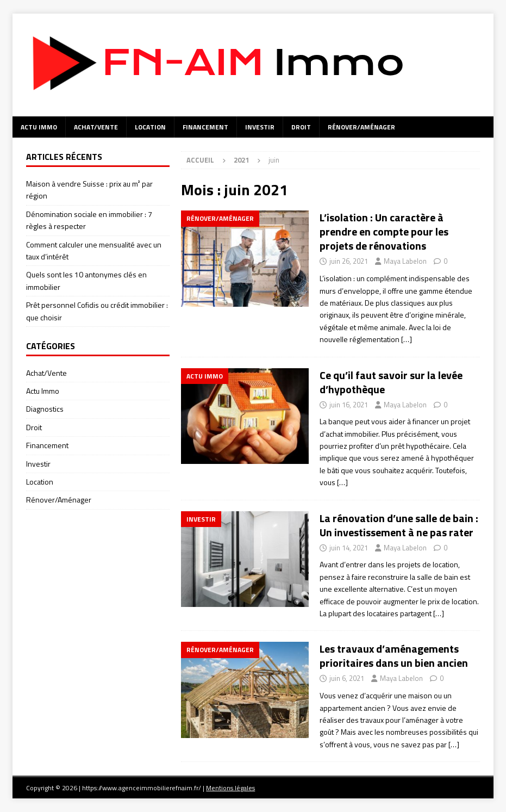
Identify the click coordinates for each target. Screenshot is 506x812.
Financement (205, 127)
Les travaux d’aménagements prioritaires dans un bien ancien (394, 656)
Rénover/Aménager (361, 127)
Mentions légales (230, 788)
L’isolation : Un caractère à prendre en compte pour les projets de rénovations (384, 231)
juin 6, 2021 (347, 678)
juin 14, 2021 (349, 548)
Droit (301, 127)
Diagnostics (45, 409)
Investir (260, 127)
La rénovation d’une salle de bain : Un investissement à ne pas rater (399, 525)
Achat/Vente (96, 127)
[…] (407, 339)
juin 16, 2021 (349, 405)
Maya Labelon (405, 261)
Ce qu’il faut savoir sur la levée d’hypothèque (391, 382)
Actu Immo (39, 127)
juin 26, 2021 (349, 261)
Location (150, 127)
